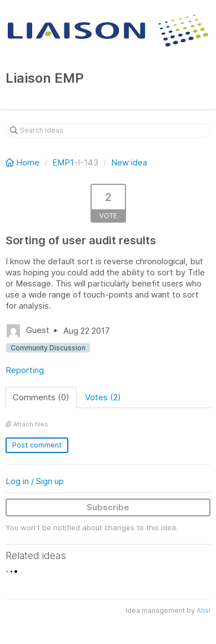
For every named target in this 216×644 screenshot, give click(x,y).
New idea (129, 162)
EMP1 (63, 162)
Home (24, 162)
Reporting (25, 370)
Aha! (204, 610)
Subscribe (108, 507)
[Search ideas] (108, 130)
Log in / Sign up (35, 481)
